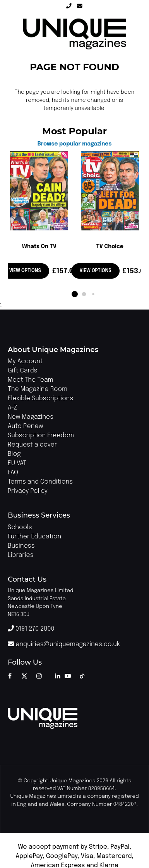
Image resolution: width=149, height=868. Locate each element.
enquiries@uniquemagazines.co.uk (64, 644)
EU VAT (17, 463)
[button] (75, 294)
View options (25, 271)
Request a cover (32, 445)
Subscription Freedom (41, 436)
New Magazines (31, 417)
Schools (20, 527)
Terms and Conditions (40, 482)
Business (21, 546)
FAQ (13, 473)
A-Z (12, 408)
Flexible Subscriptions (40, 398)
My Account (25, 361)
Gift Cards (22, 371)
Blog (14, 454)
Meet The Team (31, 380)
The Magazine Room (38, 389)
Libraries (21, 555)
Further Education (34, 537)
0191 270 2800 (31, 629)
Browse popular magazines (75, 144)
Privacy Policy (28, 491)
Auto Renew (25, 426)
